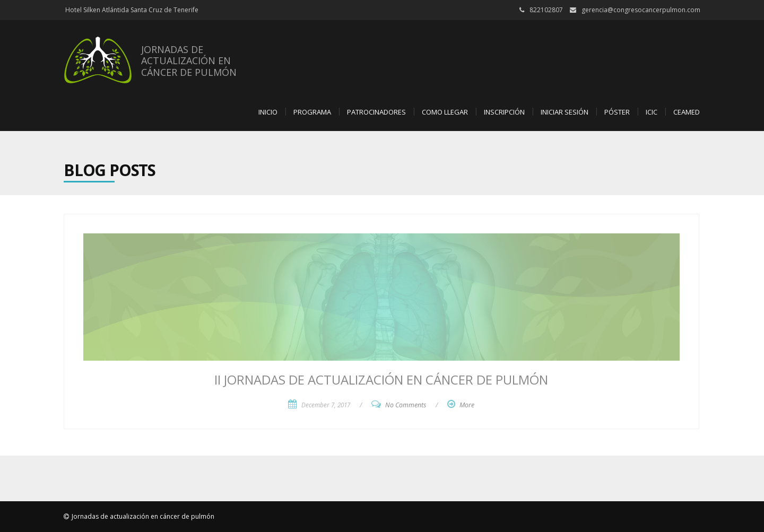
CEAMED (687, 112)
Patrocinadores (376, 112)
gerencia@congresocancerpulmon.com (641, 10)
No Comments (406, 405)
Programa (312, 112)
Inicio (268, 112)
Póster (617, 112)
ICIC (652, 112)
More (467, 405)
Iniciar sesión (565, 112)
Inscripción (504, 112)
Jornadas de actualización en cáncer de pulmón (143, 516)
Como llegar (445, 112)
